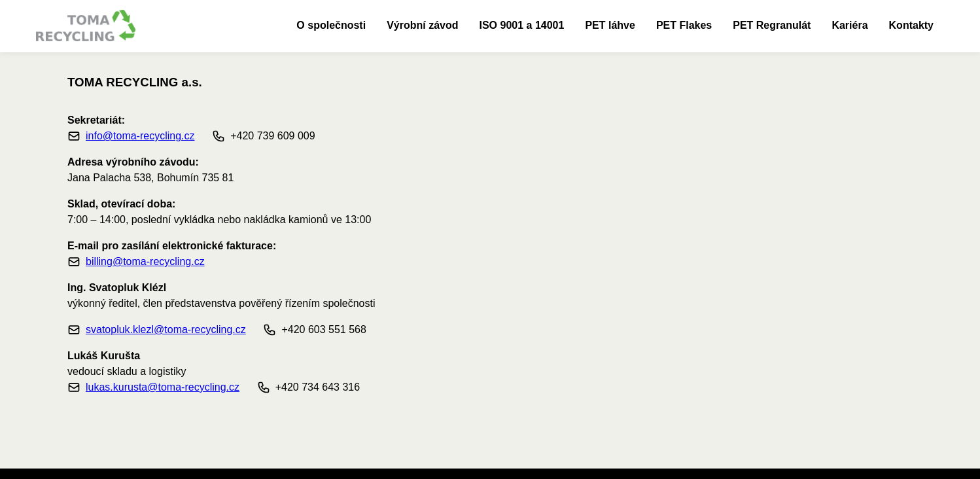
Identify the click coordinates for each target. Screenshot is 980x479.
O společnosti (331, 25)
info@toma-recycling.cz (140, 136)
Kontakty (911, 25)
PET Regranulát (772, 25)
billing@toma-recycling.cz (145, 261)
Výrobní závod (422, 25)
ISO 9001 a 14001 (522, 25)
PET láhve (610, 25)
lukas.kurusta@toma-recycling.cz (163, 387)
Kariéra (849, 25)
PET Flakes (684, 25)
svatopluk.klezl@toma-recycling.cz (166, 329)
